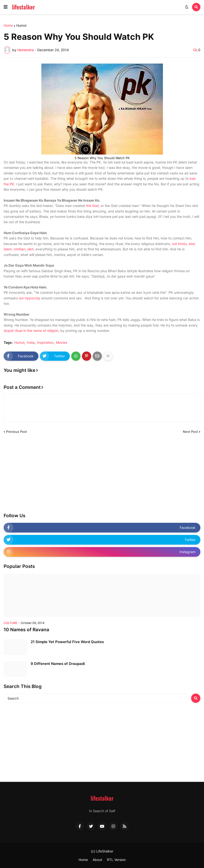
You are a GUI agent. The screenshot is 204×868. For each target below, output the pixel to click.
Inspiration (45, 343)
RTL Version (116, 860)
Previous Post (17, 432)
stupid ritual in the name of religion (31, 331)
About (97, 860)
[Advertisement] (40, 475)
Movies (62, 343)
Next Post (190, 432)
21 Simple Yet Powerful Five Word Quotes (67, 642)
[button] (6, 7)
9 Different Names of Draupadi (58, 664)
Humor (22, 25)
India (31, 343)
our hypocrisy (30, 298)
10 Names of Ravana (26, 630)
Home (8, 25)
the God (92, 206)
